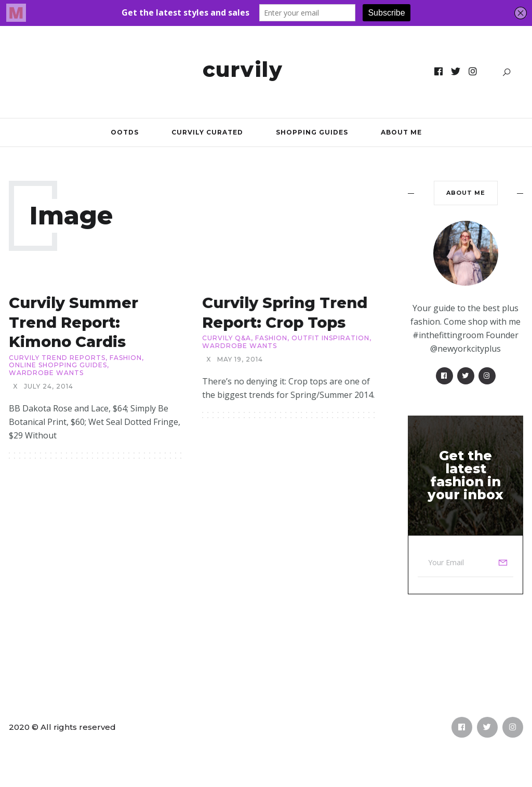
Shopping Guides (312, 132)
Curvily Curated (207, 132)
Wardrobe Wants (46, 373)
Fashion (126, 358)
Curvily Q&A (227, 338)
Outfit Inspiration (330, 338)
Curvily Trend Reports (57, 358)
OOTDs (125, 132)
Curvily (243, 69)
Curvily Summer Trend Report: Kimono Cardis (74, 322)
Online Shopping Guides (58, 365)
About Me (401, 132)
